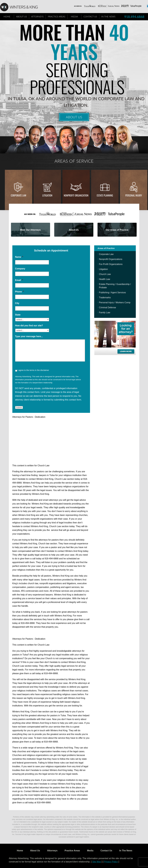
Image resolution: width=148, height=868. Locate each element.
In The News (108, 16)
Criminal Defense (108, 308)
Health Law (105, 279)
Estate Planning (105, 195)
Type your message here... (29, 336)
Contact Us (90, 16)
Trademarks (105, 298)
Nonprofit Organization (76, 195)
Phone (19, 292)
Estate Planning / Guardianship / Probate (115, 286)
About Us (21, 16)
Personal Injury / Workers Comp (115, 303)
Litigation (47, 195)
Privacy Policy (111, 862)
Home (7, 16)
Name (19, 257)
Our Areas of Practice (117, 230)
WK (21, 7)
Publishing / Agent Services (112, 293)
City (17, 303)
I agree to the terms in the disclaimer (33, 370)
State (18, 315)
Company (20, 269)
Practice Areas (57, 16)
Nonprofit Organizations (111, 259)
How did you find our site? (29, 326)
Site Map (97, 862)
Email (19, 280)
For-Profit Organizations (111, 264)
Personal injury (134, 195)
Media (74, 16)
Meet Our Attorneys (31, 230)
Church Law (105, 274)
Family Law (105, 312)
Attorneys (37, 16)
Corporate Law (19, 195)
